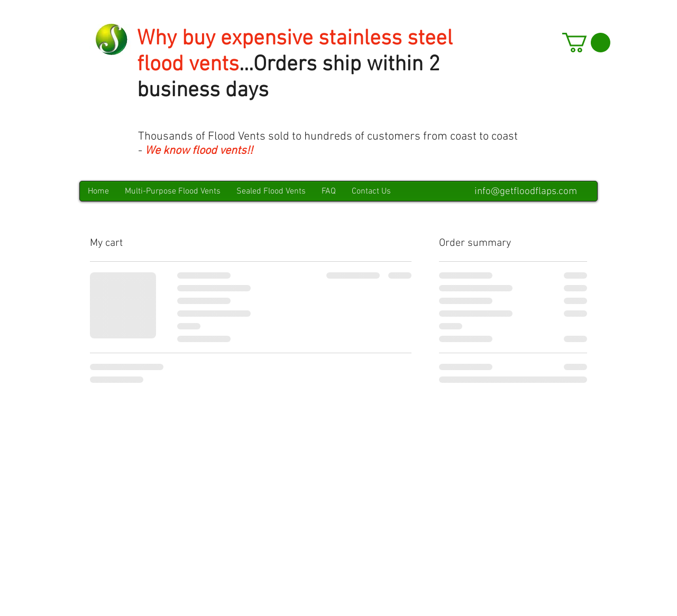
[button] (586, 43)
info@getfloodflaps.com (526, 192)
